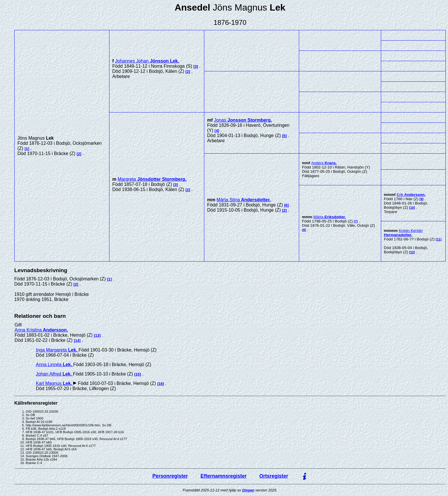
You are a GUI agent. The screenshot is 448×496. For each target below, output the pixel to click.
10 (412, 208)
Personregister (170, 476)
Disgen (248, 490)
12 (412, 252)
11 (439, 239)
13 (97, 335)
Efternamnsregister (224, 476)
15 (138, 374)
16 (161, 384)
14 (77, 341)
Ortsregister (274, 476)
